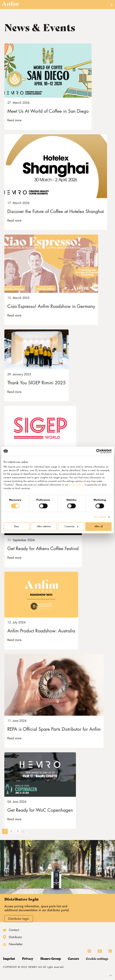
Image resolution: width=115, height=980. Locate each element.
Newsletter (16, 944)
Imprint (9, 959)
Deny (16, 526)
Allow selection (44, 526)
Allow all (99, 526)
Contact (14, 930)
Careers (73, 959)
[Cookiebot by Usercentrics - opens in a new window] (98, 451)
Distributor (15, 937)
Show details (100, 517)
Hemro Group (51, 959)
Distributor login (19, 919)
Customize (71, 526)
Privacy (28, 959)
